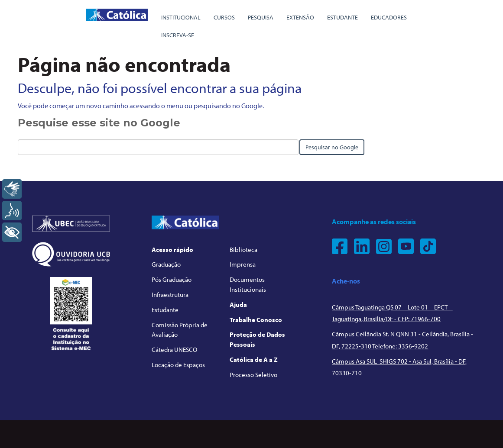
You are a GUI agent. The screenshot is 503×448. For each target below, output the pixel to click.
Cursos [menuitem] (224, 17)
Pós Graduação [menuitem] (172, 279)
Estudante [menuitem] (342, 17)
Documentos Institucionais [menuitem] (248, 284)
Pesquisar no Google (332, 147)
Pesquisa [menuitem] (261, 17)
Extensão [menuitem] (300, 17)
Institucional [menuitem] (181, 17)
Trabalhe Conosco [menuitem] (256, 320)
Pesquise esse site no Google (99, 123)
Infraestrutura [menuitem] (170, 295)
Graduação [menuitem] (166, 264)
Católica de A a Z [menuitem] (254, 359)
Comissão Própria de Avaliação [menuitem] (180, 330)
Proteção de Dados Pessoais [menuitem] (257, 339)
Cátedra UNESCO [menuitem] (174, 350)
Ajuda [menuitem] (238, 305)
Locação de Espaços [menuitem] (178, 365)
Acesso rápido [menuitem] (172, 250)
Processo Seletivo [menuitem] (253, 375)
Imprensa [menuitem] (243, 264)
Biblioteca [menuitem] (243, 250)
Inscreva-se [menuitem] (178, 35)
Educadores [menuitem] (389, 17)
